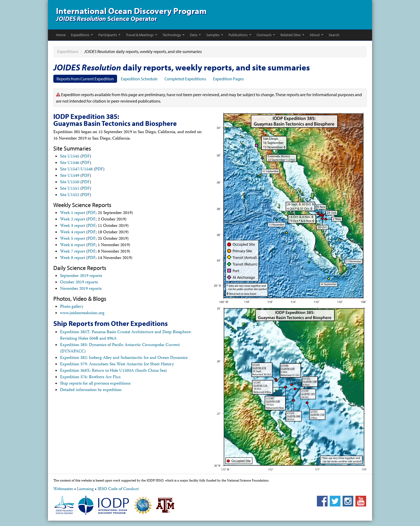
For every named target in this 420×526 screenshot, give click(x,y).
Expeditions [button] (82, 35)
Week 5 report (73, 239)
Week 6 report (73, 245)
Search (334, 35)
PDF (86, 157)
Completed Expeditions (185, 79)
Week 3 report (73, 226)
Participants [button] (109, 35)
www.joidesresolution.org (82, 313)
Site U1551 (70, 189)
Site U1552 (70, 195)
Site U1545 (70, 157)
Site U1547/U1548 (76, 170)
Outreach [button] (266, 35)
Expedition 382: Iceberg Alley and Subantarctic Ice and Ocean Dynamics (124, 358)
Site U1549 (70, 176)
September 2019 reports (81, 276)
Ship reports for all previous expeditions (95, 384)
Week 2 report (73, 220)
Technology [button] (174, 35)
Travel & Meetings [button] (142, 35)
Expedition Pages (228, 79)
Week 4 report (73, 232)
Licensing (85, 489)
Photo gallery (72, 307)
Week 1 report (73, 213)
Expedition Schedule (139, 79)
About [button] (316, 35)
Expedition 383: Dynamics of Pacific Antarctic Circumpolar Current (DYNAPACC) (120, 348)
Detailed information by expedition (91, 390)
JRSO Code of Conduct (118, 489)
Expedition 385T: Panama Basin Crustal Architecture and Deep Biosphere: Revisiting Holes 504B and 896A (126, 336)
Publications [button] (240, 35)
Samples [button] (215, 35)
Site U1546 (70, 163)
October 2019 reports (79, 283)
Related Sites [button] (292, 35)
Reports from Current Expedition (85, 79)
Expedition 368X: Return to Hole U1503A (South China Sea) (113, 371)
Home (61, 35)
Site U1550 (70, 182)
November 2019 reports (81, 289)
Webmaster (63, 489)
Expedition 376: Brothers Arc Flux (90, 377)
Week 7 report (73, 252)
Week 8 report (73, 258)
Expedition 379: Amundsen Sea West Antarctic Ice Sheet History (117, 365)
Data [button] (195, 35)
